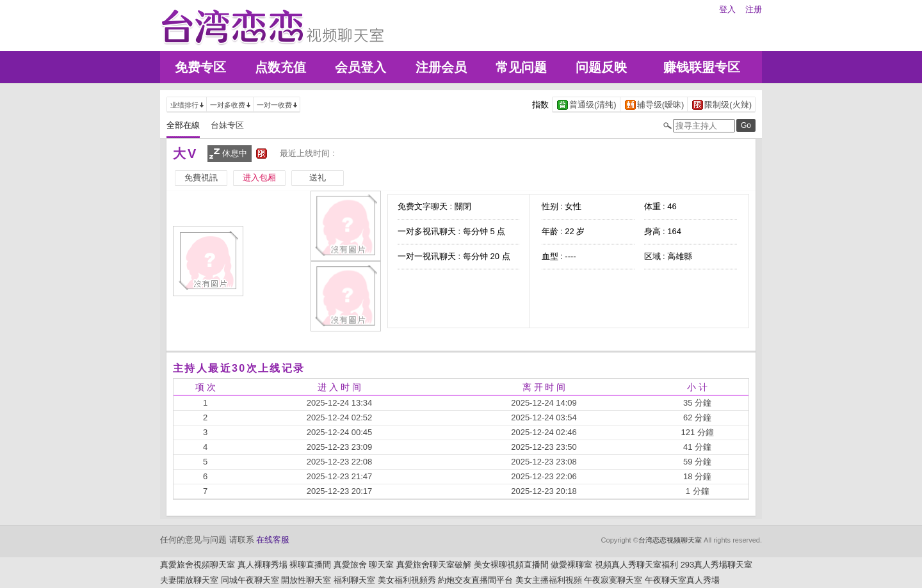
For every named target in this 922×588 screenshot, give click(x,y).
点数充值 (280, 67)
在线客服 (273, 540)
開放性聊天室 (306, 580)
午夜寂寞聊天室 (613, 580)
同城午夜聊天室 (250, 580)
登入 (727, 9)
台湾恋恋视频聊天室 (670, 540)
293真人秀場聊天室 (717, 565)
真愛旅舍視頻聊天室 (198, 565)
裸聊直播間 (310, 565)
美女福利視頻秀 (407, 580)
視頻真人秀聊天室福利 (636, 565)
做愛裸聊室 (571, 565)
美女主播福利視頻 (549, 580)
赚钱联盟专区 (702, 67)
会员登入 (360, 67)
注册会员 (441, 67)
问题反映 (601, 67)
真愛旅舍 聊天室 (364, 565)
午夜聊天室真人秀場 (682, 580)
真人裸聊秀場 (263, 565)
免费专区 (200, 67)
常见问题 (521, 67)
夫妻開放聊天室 (189, 580)
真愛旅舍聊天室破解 (434, 565)
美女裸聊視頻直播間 (511, 565)
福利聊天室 (354, 580)
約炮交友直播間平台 (475, 580)
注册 (754, 9)
